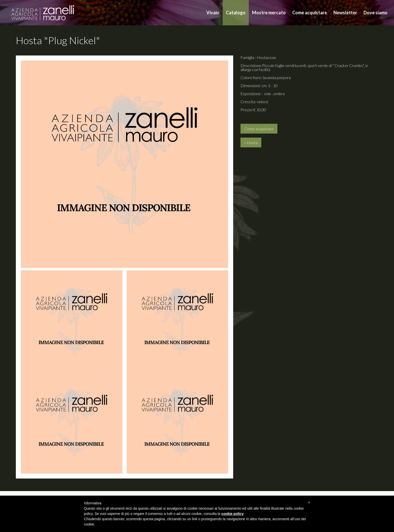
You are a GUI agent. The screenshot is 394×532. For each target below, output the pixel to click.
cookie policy (233, 514)
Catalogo (236, 13)
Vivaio (213, 13)
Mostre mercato (269, 13)
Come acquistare (310, 13)
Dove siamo (376, 13)
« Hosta (251, 142)
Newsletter (345, 13)
